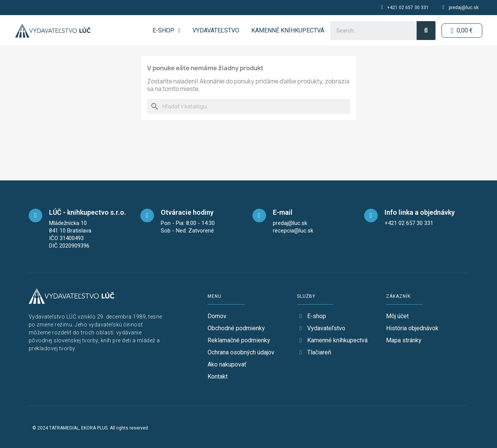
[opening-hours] (147, 216)
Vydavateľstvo (215, 30)
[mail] (259, 216)
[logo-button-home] (53, 31)
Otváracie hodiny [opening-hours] (187, 212)
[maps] (35, 216)
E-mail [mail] (283, 212)
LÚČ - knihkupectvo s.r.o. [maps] (88, 212)
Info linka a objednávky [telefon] (420, 212)
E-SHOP (166, 31)
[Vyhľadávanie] (249, 106)
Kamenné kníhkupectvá (287, 30)
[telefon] (371, 216)
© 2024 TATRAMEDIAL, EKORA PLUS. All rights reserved (90, 428)
